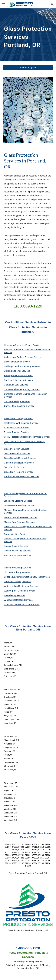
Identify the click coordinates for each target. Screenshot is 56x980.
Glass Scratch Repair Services (19, 463)
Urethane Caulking (13, 582)
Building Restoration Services (18, 376)
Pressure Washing (13, 568)
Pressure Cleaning (13, 551)
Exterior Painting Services (17, 432)
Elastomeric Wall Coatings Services (21, 423)
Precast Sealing (12, 546)
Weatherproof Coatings (16, 591)
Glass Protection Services (17, 449)
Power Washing (12, 534)
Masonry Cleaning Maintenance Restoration (26, 510)
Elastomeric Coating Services (18, 418)
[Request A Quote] (28, 67)
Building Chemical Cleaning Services (22, 366)
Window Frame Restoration (18, 605)
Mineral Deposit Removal (17, 517)
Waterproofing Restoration (17, 586)
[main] (28, 35)
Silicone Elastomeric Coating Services (22, 577)
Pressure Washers (13, 555)
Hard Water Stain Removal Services (22, 476)
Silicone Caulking (13, 572)
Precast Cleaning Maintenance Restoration (25, 539)
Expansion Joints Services (17, 428)
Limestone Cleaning (14, 501)
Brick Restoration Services (17, 362)
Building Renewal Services (17, 371)
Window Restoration (14, 600)
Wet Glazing (10, 595)
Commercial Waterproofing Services (22, 389)
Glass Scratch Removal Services (20, 458)
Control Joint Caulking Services (19, 406)
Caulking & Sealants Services (18, 380)
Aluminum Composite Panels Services (23, 345)
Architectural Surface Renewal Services (23, 357)
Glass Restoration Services (17, 453)
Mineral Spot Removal (15, 522)
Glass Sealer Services (15, 467)
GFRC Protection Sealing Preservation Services (27, 437)
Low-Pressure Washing (16, 505)
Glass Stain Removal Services (19, 472)
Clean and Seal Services (16, 385)
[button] (4, 4)
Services (28, 501)
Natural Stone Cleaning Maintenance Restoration (28, 527)
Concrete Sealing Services (17, 401)
